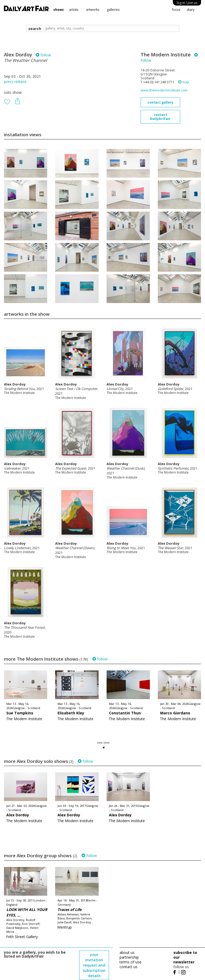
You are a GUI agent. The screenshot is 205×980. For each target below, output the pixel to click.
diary (191, 10)
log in (187, 3)
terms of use (130, 962)
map (184, 82)
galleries (113, 10)
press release (15, 82)
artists (74, 10)
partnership (129, 957)
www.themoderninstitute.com (164, 90)
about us (127, 952)
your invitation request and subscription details (94, 965)
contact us (128, 967)
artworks (93, 10)
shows (59, 10)
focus (176, 10)
